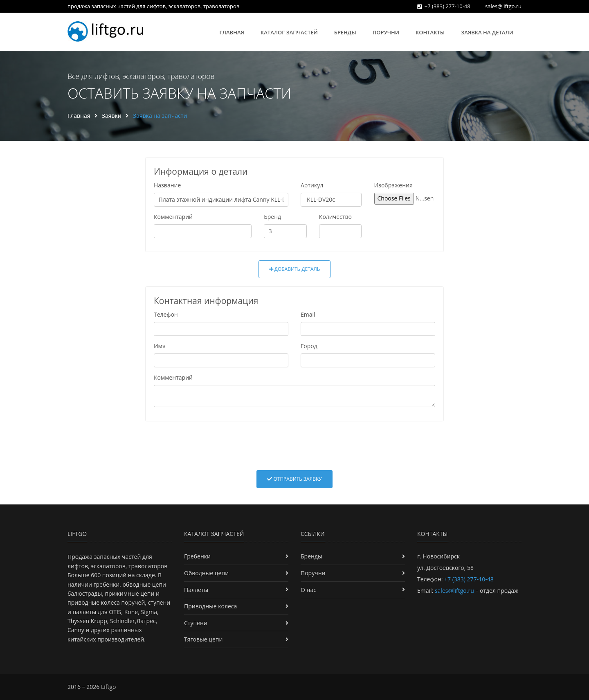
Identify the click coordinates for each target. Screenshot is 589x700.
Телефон (166, 314)
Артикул (312, 185)
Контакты (430, 32)
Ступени (196, 623)
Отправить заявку (294, 479)
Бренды (345, 32)
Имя (160, 346)
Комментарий (173, 217)
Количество (335, 217)
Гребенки (197, 556)
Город (309, 346)
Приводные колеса (210, 606)
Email (308, 314)
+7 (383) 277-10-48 (447, 6)
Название (167, 185)
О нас (308, 590)
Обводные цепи (206, 573)
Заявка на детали (487, 32)
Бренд (272, 217)
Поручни (386, 32)
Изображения (393, 185)
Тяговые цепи (203, 639)
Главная (232, 32)
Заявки (112, 116)
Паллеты (196, 590)
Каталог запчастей (289, 32)
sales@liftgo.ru (503, 6)
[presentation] (294, 446)
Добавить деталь (295, 269)
